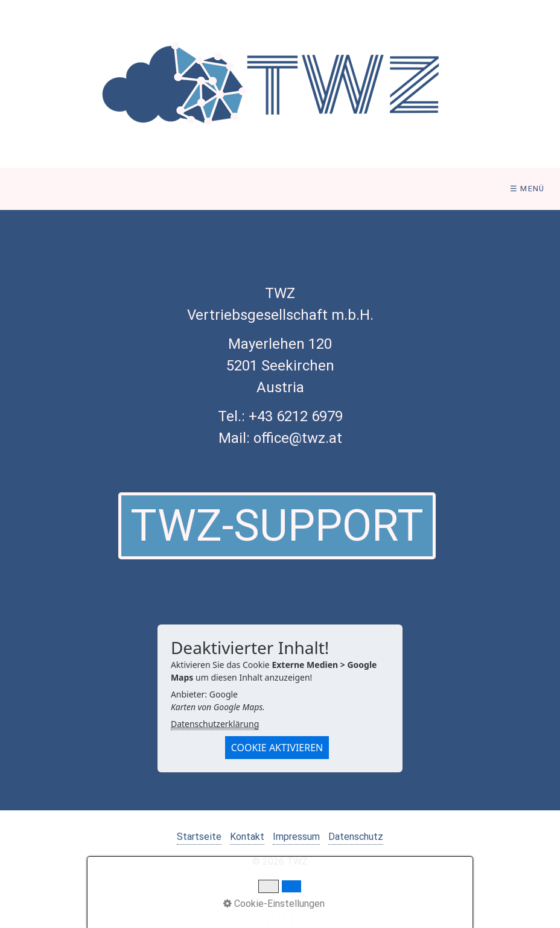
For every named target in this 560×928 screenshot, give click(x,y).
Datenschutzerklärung (215, 724)
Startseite (199, 837)
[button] (277, 526)
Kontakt (247, 837)
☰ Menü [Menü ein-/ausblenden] (527, 189)
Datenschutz (356, 837)
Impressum (296, 837)
